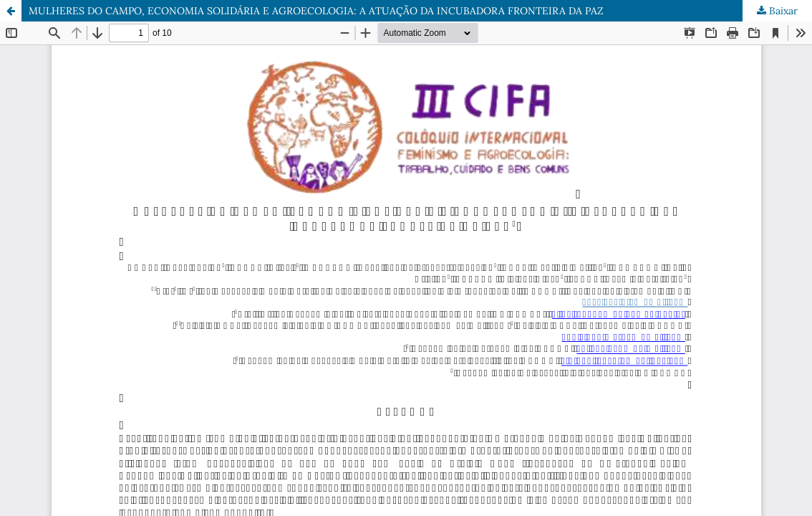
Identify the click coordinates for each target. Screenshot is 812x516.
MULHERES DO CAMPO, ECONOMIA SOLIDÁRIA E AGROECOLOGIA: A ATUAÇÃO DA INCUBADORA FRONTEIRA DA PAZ (316, 11)
